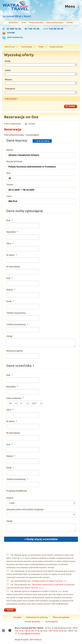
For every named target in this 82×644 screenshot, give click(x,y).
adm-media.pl (36, 640)
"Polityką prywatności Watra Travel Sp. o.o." (49, 581)
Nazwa (10, 150)
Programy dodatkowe (17, 491)
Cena (9, 196)
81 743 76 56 (32, 29)
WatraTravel (10, 47)
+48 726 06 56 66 (56, 631)
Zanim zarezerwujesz (55, 23)
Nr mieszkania (13, 267)
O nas (24, 23)
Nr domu (12, 255)
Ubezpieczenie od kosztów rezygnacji (25, 509)
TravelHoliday (27, 47)
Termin (10, 185)
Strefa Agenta (51, 622)
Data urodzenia (15, 398)
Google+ (10, 631)
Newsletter (14, 23)
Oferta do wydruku (61, 617)
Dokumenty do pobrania (37, 617)
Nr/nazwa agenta (15, 351)
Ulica (10, 243)
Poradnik (17, 617)
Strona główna (15, 6)
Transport (10, 89)
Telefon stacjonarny (16, 313)
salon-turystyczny (15, 37)
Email (11, 301)
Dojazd (10, 498)
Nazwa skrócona (14, 161)
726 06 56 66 (56, 29)
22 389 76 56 (14, 29)
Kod (8, 173)
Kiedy (8, 61)
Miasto (8, 79)
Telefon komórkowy (18, 325)
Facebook (4, 632)
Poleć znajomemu (12, 124)
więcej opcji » (11, 99)
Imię (10, 220)
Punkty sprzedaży (36, 23)
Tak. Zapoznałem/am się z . (39, 581)
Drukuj (32, 124)
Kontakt (70, 23)
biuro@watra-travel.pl (30, 634)
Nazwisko (13, 232)
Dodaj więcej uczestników (41, 539)
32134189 (11, 33)
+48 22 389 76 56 (32, 631)
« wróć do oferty (42, 141)
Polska (41, 47)
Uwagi (9, 336)
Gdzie (8, 70)
